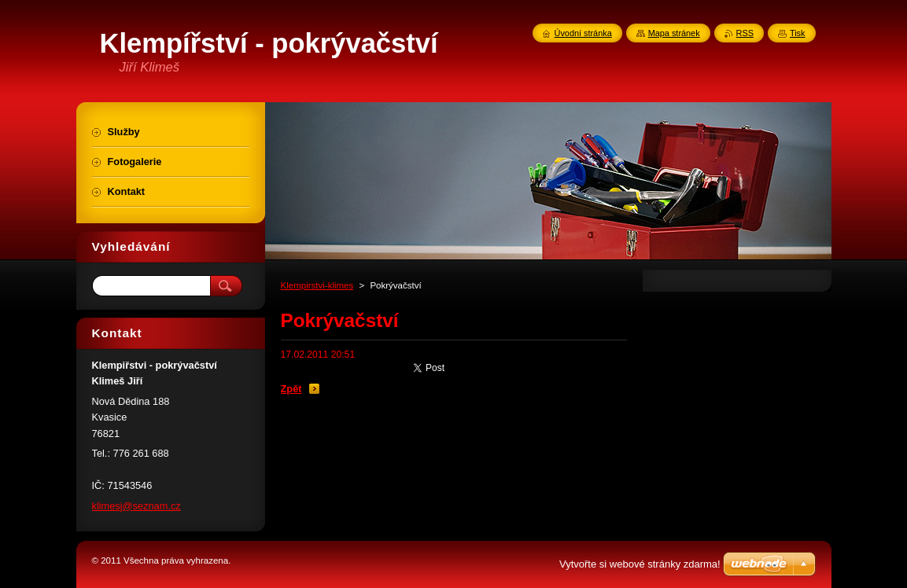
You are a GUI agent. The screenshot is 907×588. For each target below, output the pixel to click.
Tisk (798, 33)
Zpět (291, 389)
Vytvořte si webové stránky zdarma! (640, 564)
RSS (745, 33)
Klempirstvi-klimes (317, 285)
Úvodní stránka (583, 33)
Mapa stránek (674, 33)
